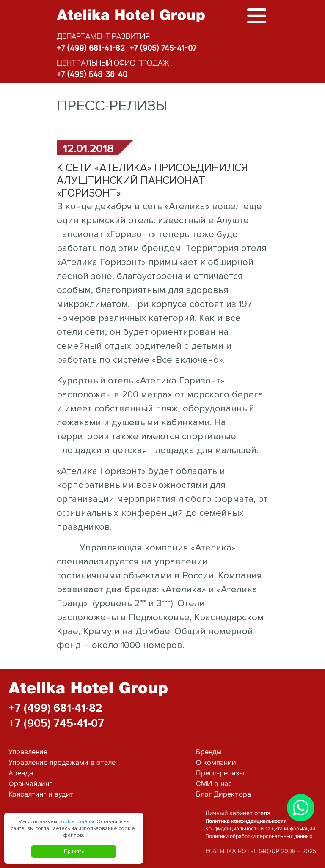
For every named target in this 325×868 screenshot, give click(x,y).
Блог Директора (223, 794)
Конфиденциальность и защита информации (260, 828)
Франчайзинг (30, 783)
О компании (216, 762)
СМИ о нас (214, 783)
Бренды (209, 752)
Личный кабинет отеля (238, 813)
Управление (28, 752)
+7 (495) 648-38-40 (92, 74)
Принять (74, 851)
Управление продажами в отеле (62, 762)
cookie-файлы (76, 822)
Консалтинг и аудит (41, 794)
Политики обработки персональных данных (259, 836)
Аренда (21, 773)
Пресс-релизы (220, 773)
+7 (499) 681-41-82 (91, 48)
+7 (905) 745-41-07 (163, 48)
